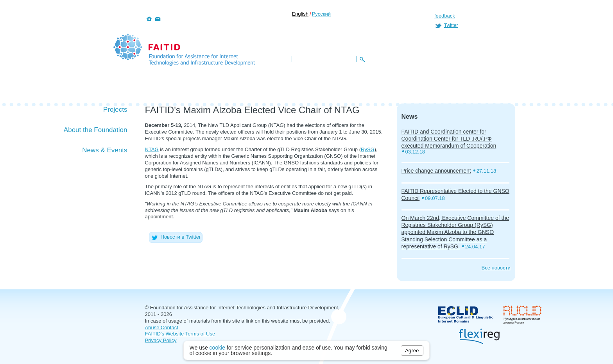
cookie (217, 348)
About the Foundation (96, 130)
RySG (368, 149)
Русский (321, 14)
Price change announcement (436, 171)
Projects (115, 110)
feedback (445, 16)
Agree (412, 351)
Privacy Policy (161, 340)
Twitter (451, 25)
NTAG (152, 149)
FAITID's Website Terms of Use (180, 334)
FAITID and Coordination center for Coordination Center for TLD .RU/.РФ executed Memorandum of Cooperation (449, 139)
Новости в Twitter (176, 237)
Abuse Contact (162, 327)
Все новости (496, 268)
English (300, 14)
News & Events (105, 150)
